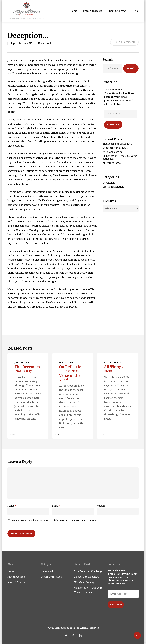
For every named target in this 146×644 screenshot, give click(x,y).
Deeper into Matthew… (115, 148)
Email (56, 506)
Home (11, 571)
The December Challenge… (117, 144)
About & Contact (16, 582)
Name (12, 506)
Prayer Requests (16, 577)
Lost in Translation (113, 187)
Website (101, 506)
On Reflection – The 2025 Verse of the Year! (120, 157)
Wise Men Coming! (113, 152)
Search (131, 68)
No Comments (124, 42)
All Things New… (112, 163)
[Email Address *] (121, 114)
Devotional (44, 43)
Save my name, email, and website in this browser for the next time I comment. (54, 521)
